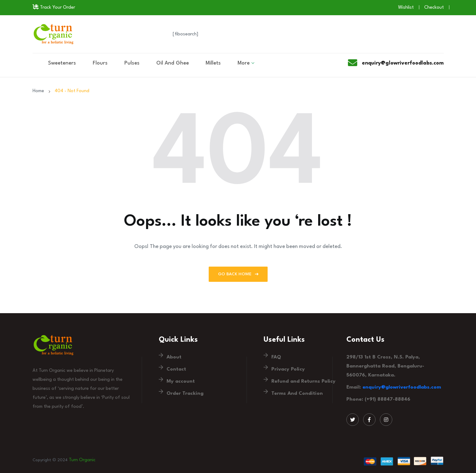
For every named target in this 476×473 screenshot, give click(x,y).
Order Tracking (185, 394)
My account (181, 381)
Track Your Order (54, 8)
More (244, 63)
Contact (176, 369)
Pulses (132, 63)
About (174, 357)
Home (40, 91)
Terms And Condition (297, 394)
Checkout (434, 8)
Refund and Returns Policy (303, 381)
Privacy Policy (288, 369)
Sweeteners (62, 63)
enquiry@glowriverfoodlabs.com (402, 387)
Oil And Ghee (173, 63)
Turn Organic (82, 460)
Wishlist (406, 8)
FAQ (276, 357)
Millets (213, 63)
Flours (100, 63)
